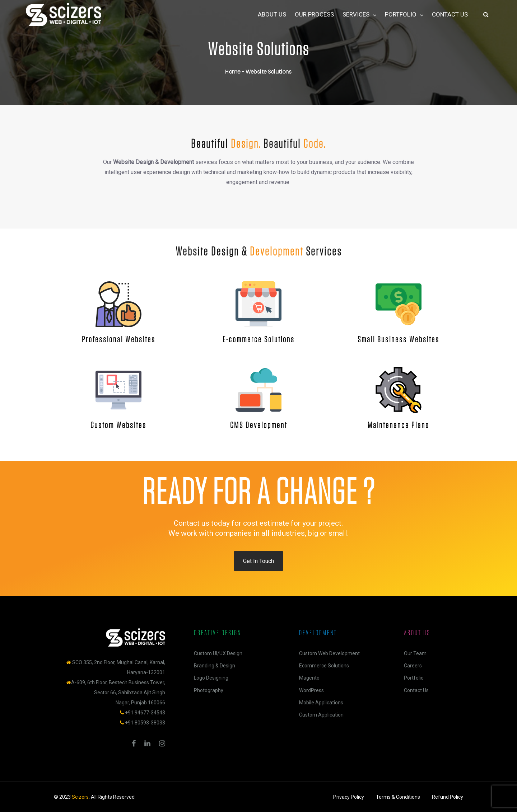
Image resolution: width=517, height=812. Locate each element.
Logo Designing (211, 678)
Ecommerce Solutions (324, 666)
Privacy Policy (349, 797)
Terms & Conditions (398, 797)
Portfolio (414, 678)
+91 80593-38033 (145, 723)
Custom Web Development (329, 653)
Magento (309, 678)
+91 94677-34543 (145, 713)
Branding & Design (215, 666)
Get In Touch (258, 561)
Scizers (80, 797)
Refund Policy (448, 797)
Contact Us (416, 690)
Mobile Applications (321, 703)
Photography (209, 690)
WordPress (311, 690)
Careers (413, 666)
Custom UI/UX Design (218, 653)
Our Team (415, 653)
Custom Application (321, 715)
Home (233, 72)
